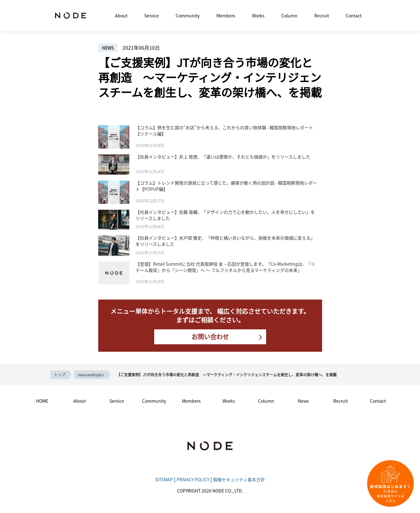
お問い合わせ (210, 337)
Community (188, 16)
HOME (42, 401)
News (303, 401)
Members (226, 16)
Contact (354, 16)
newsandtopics (91, 375)
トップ (60, 375)
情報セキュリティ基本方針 (239, 479)
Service (152, 16)
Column (289, 16)
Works (258, 16)
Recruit (322, 16)
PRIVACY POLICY (193, 479)
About (121, 16)
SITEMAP (164, 479)
